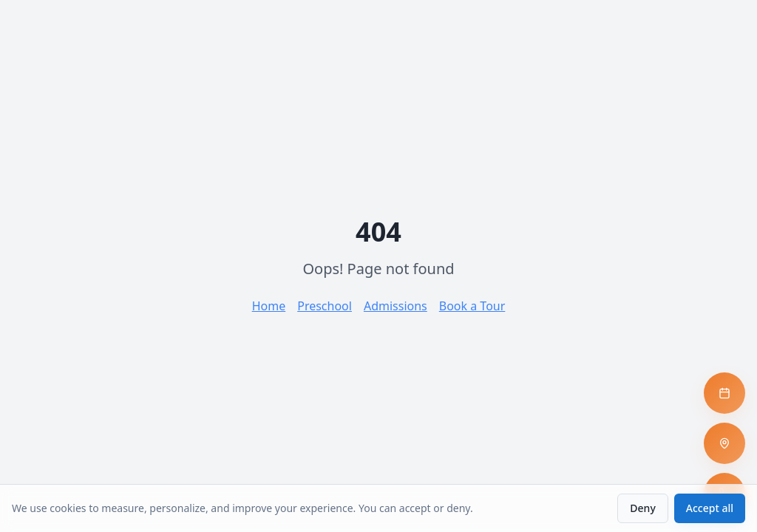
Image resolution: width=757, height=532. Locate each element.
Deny (642, 508)
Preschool (325, 306)
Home (269, 306)
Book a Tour (472, 306)
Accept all (710, 508)
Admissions (396, 306)
